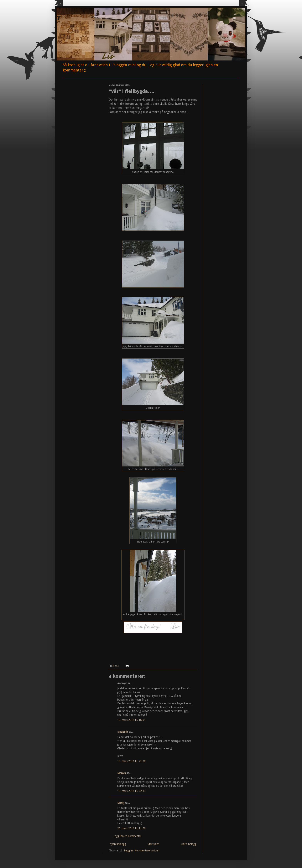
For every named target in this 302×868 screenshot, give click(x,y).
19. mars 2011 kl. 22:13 (131, 791)
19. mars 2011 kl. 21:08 (131, 761)
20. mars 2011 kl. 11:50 (131, 828)
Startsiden (154, 844)
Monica (122, 773)
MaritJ (121, 803)
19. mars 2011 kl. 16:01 (131, 720)
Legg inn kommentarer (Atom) (142, 850)
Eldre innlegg (189, 844)
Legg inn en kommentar (127, 836)
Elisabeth (123, 732)
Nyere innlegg (118, 844)
